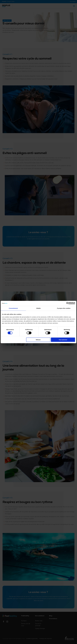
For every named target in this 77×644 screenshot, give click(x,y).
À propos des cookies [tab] (64, 308)
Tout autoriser (63, 340)
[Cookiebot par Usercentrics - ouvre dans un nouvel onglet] (68, 303)
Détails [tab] (38, 308)
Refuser (38, 340)
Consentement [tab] (13, 308)
